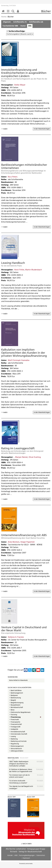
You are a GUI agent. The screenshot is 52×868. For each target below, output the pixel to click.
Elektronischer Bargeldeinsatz (21, 712)
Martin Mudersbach (34, 270)
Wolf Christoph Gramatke (19, 360)
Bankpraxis (14, 696)
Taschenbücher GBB (10, 26)
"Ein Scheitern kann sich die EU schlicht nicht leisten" (19, 776)
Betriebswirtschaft (17, 708)
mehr (5, 129)
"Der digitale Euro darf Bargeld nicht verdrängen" (21, 788)
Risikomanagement (17, 746)
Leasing (13, 737)
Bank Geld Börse (16, 691)
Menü (9, 12)
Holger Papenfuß (27, 542)
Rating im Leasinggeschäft (18, 449)
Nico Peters (13, 177)
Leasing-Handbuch (13, 263)
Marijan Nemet (21, 457)
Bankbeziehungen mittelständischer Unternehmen (24, 167)
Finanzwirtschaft (16, 724)
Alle (30, 26)
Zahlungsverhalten (17, 751)
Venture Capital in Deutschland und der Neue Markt (24, 629)
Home (4, 17)
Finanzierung (16, 717)
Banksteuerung (16, 698)
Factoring (14, 715)
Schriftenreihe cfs (20, 22)
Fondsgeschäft (16, 727)
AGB (16, 855)
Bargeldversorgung (17, 703)
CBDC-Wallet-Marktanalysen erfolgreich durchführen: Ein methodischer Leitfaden (19, 764)
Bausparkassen (16, 705)
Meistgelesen (13, 758)
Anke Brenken (14, 542)
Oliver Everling (35, 457)
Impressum (26, 858)
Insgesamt (24, 758)
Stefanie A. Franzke (16, 637)
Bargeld (13, 700)
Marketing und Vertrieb (19, 741)
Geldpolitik (14, 729)
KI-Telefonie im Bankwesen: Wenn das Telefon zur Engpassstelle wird (21, 771)
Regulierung (15, 744)
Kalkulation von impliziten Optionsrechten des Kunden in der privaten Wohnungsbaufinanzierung (24, 353)
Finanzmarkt (15, 720)
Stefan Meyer (20, 85)
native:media (29, 864)
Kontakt (10, 855)
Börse (13, 710)
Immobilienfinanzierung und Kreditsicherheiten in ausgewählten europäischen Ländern (24, 73)
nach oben (27, 844)
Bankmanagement (17, 693)
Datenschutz (41, 855)
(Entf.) (42, 717)
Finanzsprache (15, 722)
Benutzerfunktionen (18, 12)
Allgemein (7, 22)
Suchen (13, 12)
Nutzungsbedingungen (27, 855)
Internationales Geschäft (19, 734)
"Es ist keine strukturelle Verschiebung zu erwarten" (18, 782)
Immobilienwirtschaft (18, 732)
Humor (23, 26)
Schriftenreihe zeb (36, 22)
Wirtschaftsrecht (16, 749)
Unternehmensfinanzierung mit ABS (24, 535)
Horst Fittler (19, 270)
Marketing (14, 739)
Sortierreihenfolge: (17, 31)
